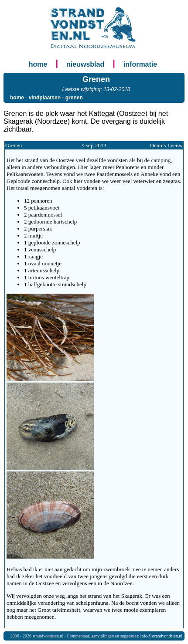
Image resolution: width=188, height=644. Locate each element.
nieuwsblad (85, 64)
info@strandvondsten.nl (161, 636)
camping (161, 160)
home (38, 64)
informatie (140, 64)
